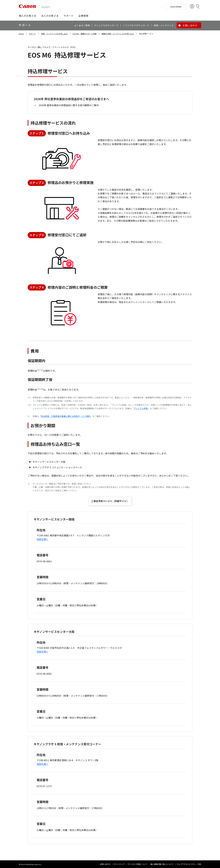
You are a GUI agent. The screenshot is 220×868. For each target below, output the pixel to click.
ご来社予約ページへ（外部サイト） (110, 501)
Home (21, 34)
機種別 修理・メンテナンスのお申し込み (118, 34)
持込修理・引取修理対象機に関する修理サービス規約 (66, 416)
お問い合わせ (105, 864)
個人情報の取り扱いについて (162, 864)
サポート (32, 34)
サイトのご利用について (137, 864)
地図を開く (42, 539)
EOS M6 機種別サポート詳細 (85, 34)
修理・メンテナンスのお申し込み (54, 34)
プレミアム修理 (141, 408)
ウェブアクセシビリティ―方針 (189, 864)
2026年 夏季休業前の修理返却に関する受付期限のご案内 (69, 105)
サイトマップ (119, 864)
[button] (28, 16)
